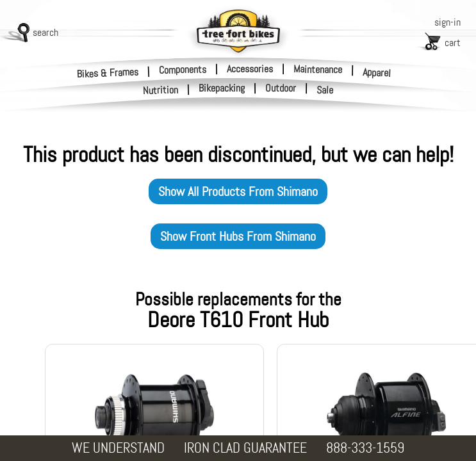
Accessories (250, 69)
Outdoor (281, 88)
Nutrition (161, 90)
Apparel (377, 73)
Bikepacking (222, 88)
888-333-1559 (365, 448)
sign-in (447, 22)
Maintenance (318, 69)
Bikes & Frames (108, 73)
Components (183, 69)
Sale (325, 90)
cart (453, 43)
